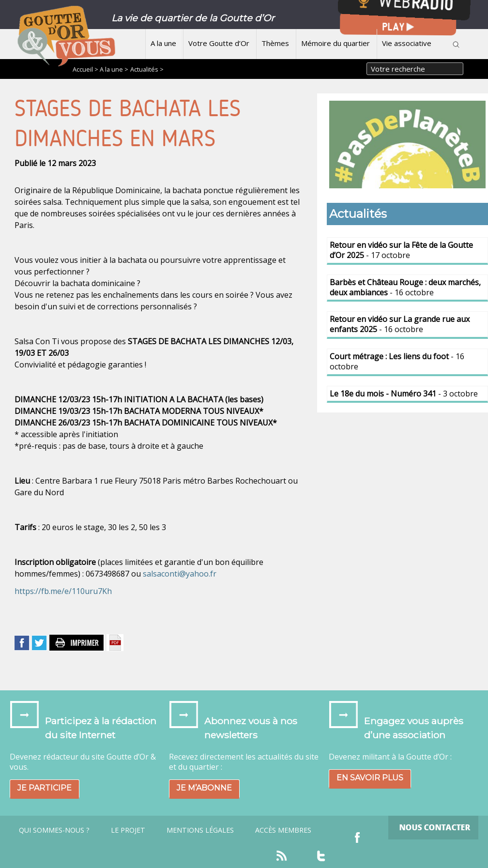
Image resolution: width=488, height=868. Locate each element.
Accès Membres (283, 830)
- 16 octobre (405, 287)
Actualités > (147, 69)
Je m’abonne (204, 788)
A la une (163, 43)
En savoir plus (370, 778)
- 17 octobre (401, 250)
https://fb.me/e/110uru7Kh (63, 591)
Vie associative (407, 43)
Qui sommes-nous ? (54, 830)
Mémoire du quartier (335, 43)
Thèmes (275, 43)
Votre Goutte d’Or (219, 43)
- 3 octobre (404, 394)
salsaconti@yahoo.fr (180, 574)
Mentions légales (200, 830)
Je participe (45, 788)
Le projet (128, 830)
